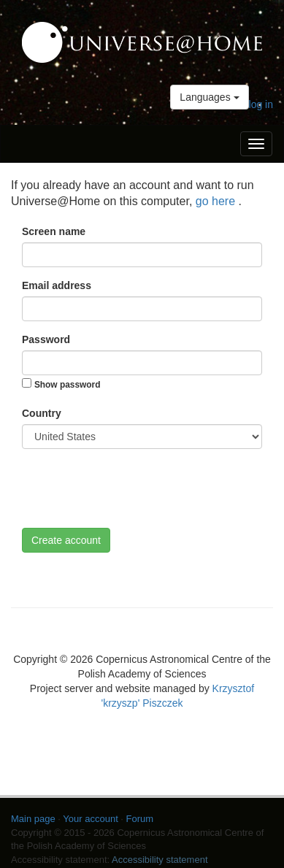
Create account (66, 540)
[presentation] (133, 488)
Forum (140, 819)
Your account (90, 819)
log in (261, 104)
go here (217, 201)
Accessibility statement (160, 860)
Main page (33, 819)
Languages (209, 97)
